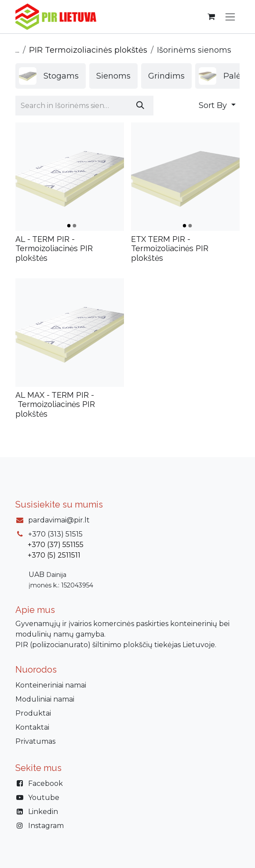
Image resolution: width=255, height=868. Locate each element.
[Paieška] (140, 106)
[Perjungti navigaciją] (230, 17)
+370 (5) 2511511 (54, 555)
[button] (217, 106)
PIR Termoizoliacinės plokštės (88, 50)
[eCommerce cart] (211, 17)
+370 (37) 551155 (56, 545)
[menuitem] (51, 76)
